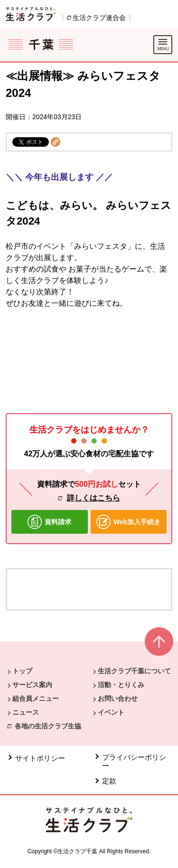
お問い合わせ (118, 698)
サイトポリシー (40, 758)
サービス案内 (32, 685)
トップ (22, 671)
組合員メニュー (36, 698)
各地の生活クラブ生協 (48, 726)
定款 (109, 781)
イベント (111, 712)
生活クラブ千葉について (134, 671)
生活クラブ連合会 (99, 18)
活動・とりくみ (121, 685)
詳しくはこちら (94, 498)
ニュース (26, 712)
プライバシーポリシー (134, 761)
